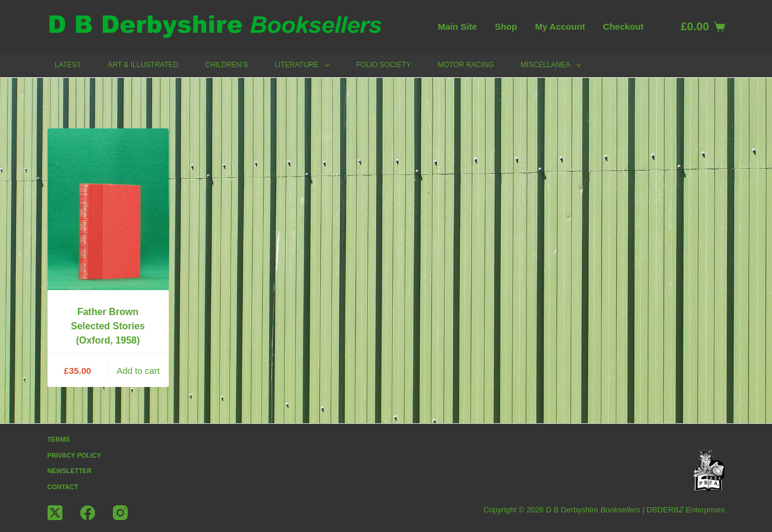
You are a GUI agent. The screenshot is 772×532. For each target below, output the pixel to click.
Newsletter (70, 471)
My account (560, 26)
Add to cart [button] (138, 371)
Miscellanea (553, 65)
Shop (506, 26)
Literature (304, 65)
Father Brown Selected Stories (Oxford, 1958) (108, 326)
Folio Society (383, 65)
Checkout (623, 26)
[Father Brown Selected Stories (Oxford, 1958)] (108, 209)
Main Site (458, 26)
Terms (59, 439)
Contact (63, 487)
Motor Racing (465, 65)
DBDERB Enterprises (686, 510)
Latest (68, 65)
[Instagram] (120, 513)
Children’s (226, 65)
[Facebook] (88, 513)
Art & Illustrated (143, 65)
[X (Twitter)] (55, 513)
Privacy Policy (75, 455)
